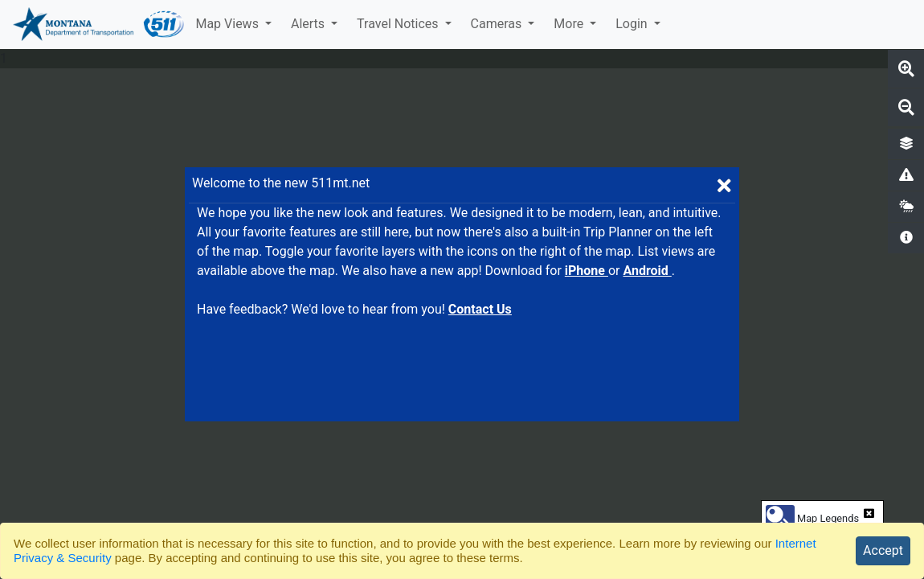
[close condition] (869, 513)
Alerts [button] (309, 24)
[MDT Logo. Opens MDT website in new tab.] (71, 24)
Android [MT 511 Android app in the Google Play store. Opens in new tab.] (647, 271)
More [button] (570, 24)
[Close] (883, 551)
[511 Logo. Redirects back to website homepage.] (164, 24)
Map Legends (828, 518)
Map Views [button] (228, 24)
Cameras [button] (498, 24)
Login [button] (633, 24)
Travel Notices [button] (399, 24)
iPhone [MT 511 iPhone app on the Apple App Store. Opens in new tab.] (587, 271)
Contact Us (480, 309)
